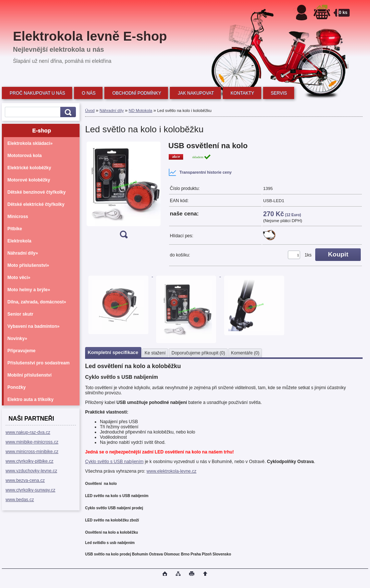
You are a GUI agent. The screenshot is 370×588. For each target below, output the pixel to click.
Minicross (18, 217)
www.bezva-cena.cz (25, 480)
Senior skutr (20, 314)
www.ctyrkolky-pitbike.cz (29, 461)
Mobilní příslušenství (29, 375)
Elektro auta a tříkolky (31, 400)
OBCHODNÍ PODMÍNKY (137, 93)
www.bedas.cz (20, 500)
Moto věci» (19, 278)
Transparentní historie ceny (200, 172)
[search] (67, 112)
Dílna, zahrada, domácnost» (37, 302)
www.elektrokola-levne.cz (171, 471)
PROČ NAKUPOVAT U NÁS (37, 93)
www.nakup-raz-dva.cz (28, 432)
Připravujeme (21, 351)
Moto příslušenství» (28, 265)
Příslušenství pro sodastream (38, 363)
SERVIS (279, 93)
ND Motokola (141, 111)
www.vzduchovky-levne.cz (31, 471)
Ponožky (16, 387)
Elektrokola (19, 241)
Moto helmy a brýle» (29, 290)
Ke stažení (155, 353)
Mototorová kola (25, 156)
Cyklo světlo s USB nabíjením (114, 462)
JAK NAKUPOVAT (196, 93)
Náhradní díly (112, 111)
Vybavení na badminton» (33, 326)
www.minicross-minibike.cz (32, 452)
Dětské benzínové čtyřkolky (36, 192)
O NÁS (89, 93)
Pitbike (15, 229)
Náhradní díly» (23, 253)
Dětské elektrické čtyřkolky (36, 204)
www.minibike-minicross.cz (32, 442)
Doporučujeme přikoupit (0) (198, 353)
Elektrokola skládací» (30, 143)
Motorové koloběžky (29, 180)
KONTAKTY (242, 93)
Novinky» (17, 339)
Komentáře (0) (245, 353)
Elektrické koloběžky (29, 168)
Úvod (90, 111)
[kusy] (294, 255)
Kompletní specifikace (113, 352)
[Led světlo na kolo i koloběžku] (124, 192)
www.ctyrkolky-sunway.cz (30, 490)
